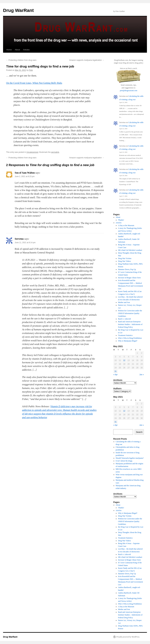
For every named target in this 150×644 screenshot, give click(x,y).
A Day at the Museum (126, 225)
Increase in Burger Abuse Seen (129, 278)
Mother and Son (124, 302)
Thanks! (121, 220)
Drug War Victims (125, 258)
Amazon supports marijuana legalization (87, 60)
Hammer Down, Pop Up (127, 269)
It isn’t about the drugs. (124, 461)
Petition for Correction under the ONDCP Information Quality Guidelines (130, 313)
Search (139, 432)
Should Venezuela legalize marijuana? (130, 458)
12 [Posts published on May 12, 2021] (124, 360)
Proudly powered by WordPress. (128, 637)
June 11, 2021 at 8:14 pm (25, 243)
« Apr (115, 375)
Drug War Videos (124, 261)
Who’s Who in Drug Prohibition (130, 338)
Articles (26, 50)
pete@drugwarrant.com (128, 91)
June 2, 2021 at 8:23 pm (25, 176)
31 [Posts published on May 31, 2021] (115, 371)
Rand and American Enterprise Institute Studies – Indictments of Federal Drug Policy (130, 324)
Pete (31, 70)
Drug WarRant (18, 10)
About (17, 50)
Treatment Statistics (125, 335)
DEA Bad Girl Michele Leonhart (130, 250)
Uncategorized (32, 152)
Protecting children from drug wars (21, 60)
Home (9, 50)
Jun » (142, 375)
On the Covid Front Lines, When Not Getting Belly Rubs (34, 83)
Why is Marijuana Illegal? (128, 341)
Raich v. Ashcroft (124, 319)
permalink (55, 152)
